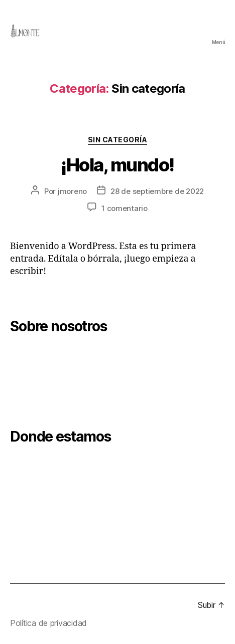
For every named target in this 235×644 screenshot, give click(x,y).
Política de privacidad (48, 623)
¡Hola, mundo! (117, 165)
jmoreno (72, 191)
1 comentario (125, 208)
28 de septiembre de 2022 (157, 191)
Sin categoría (118, 140)
